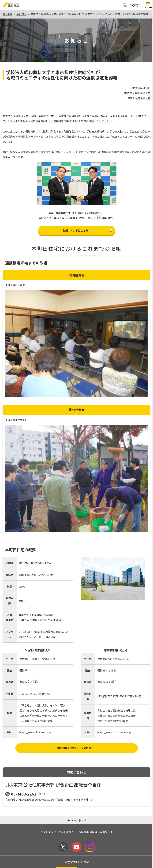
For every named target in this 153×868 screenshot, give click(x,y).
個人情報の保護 (88, 832)
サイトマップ (48, 832)
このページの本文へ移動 (76, 0)
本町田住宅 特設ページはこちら (96, 748)
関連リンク (106, 832)
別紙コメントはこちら (87, 230)
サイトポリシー (67, 832)
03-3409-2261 (24, 794)
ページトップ (77, 820)
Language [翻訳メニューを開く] (134, 5)
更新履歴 (21, 14)
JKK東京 (7, 14)
